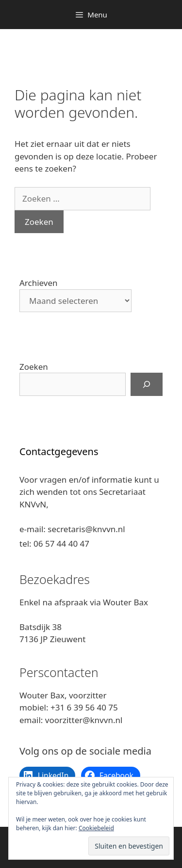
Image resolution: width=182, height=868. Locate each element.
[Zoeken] (147, 384)
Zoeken (34, 367)
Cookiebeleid (96, 828)
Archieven (39, 283)
